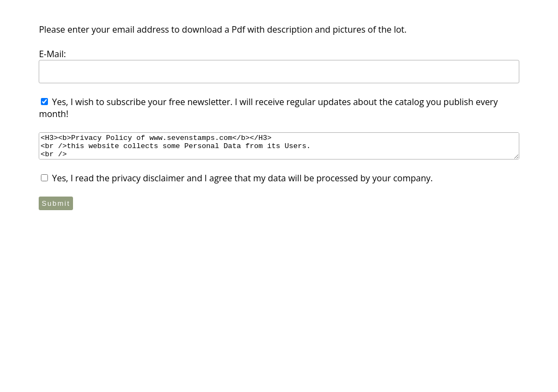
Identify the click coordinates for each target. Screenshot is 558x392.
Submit (56, 203)
